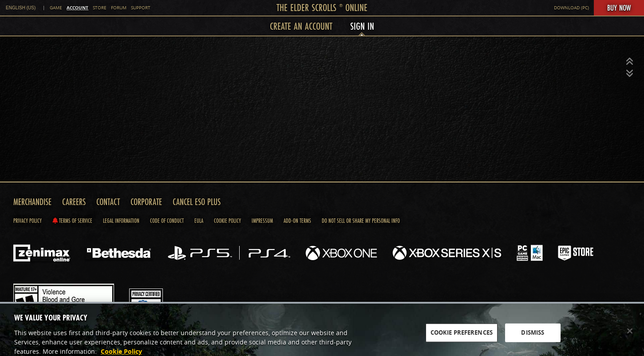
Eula (199, 221)
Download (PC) (571, 8)
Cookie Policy (227, 221)
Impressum (262, 221)
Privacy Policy (28, 221)
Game (56, 8)
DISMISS (533, 336)
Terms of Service (72, 221)
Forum (119, 8)
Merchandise (32, 202)
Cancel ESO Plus (197, 202)
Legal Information (121, 221)
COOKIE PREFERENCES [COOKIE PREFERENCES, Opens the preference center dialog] (462, 336)
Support (141, 8)
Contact (108, 202)
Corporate (146, 202)
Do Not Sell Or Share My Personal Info (361, 221)
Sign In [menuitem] (362, 26)
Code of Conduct (167, 221)
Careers (74, 202)
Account (77, 8)
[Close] (630, 335)
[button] (630, 62)
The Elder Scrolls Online (322, 7)
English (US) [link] (21, 8)
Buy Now (619, 8)
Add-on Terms (297, 221)
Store (100, 8)
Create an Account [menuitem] (301, 26)
